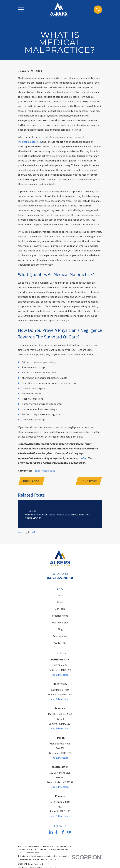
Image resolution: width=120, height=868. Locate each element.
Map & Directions (60, 675)
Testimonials (60, 637)
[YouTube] (69, 832)
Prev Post (32, 481)
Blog (60, 630)
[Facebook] (63, 832)
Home (60, 595)
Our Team (60, 609)
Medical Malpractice (44, 471)
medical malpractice (29, 142)
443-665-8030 (60, 578)
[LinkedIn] (51, 832)
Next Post (89, 481)
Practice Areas (60, 616)
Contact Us (60, 643)
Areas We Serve (60, 623)
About (60, 602)
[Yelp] (57, 832)
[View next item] (34, 533)
